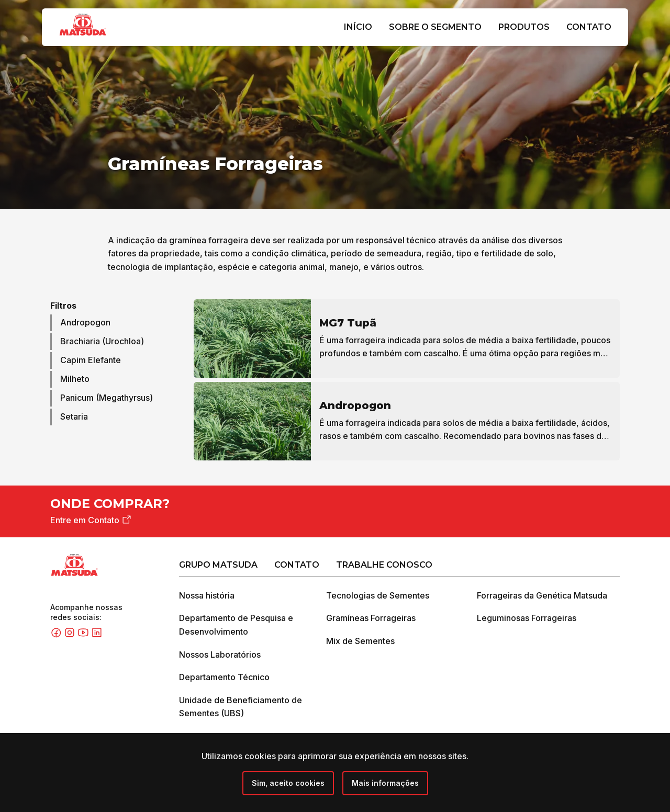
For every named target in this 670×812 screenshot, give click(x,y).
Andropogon (85, 323)
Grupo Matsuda (218, 565)
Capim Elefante (91, 361)
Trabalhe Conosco (384, 565)
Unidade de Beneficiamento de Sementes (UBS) (241, 707)
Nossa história (207, 596)
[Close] (288, 783)
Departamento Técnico (224, 678)
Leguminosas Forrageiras (527, 619)
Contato (589, 27)
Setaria (74, 418)
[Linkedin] (97, 636)
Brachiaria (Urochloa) (102, 342)
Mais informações (385, 783)
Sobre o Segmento (435, 27)
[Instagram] (71, 636)
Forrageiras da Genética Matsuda (542, 596)
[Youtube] (84, 636)
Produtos (524, 27)
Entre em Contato (92, 521)
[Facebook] (57, 636)
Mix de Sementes (360, 641)
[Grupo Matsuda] (98, 38)
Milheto (75, 380)
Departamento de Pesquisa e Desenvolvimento (236, 626)
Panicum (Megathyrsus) (107, 399)
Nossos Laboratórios (220, 655)
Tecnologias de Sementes (378, 596)
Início (358, 27)
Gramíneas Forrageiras (371, 619)
